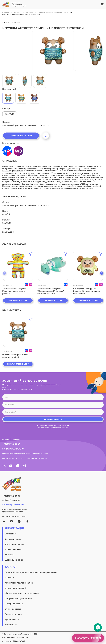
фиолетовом (17, 171)
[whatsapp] (18, 466)
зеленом (6, 171)
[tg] (25, 466)
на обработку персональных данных (53, 428)
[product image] (53, 51)
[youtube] (11, 466)
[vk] (4, 466)
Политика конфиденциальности (15, 637)
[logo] (53, 484)
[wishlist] (30, 254)
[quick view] (18, 266)
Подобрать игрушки (88, 638)
